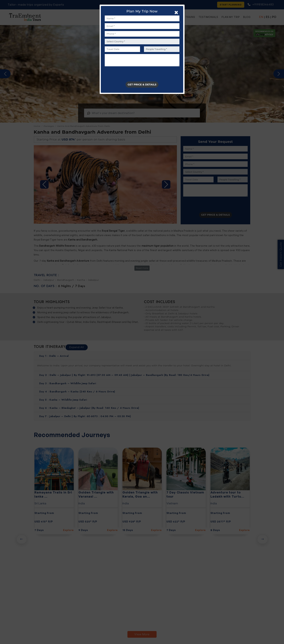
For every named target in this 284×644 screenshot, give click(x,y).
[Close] (176, 12)
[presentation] (131, 75)
